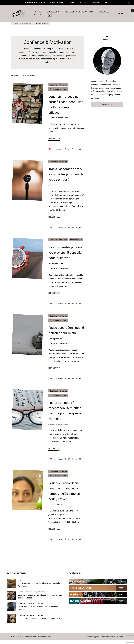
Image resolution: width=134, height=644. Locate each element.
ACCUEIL (37, 12)
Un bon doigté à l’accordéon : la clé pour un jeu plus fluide (40, 619)
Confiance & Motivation (58, 85)
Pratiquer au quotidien (58, 89)
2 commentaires (56, 504)
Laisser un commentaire (59, 118)
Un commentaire (56, 185)
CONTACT (38, 15)
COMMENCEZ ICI (53, 12)
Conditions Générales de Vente (112, 637)
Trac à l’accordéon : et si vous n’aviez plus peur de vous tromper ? (66, 174)
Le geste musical (76, 240)
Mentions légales (93, 637)
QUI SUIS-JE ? (104, 12)
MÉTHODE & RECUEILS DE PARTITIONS (79, 12)
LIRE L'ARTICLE (54, 139)
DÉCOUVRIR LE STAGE (100, 3)
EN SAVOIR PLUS (107, 105)
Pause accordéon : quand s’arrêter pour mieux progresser (66, 333)
